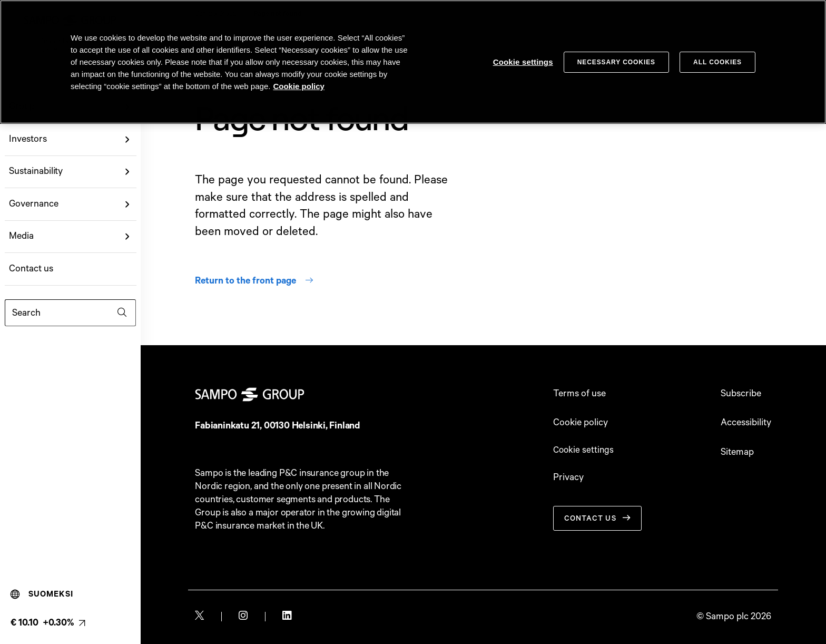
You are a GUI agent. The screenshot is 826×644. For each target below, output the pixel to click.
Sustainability (36, 171)
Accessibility (746, 423)
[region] (413, 62)
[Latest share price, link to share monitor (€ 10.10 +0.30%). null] (48, 623)
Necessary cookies (616, 62)
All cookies (717, 62)
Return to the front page (254, 281)
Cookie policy (581, 423)
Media (21, 236)
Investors (28, 139)
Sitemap (737, 452)
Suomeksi (42, 595)
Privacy (568, 479)
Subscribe (741, 394)
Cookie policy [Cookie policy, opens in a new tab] (299, 86)
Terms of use (579, 394)
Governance (33, 204)
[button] (127, 139)
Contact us (31, 269)
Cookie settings (584, 451)
